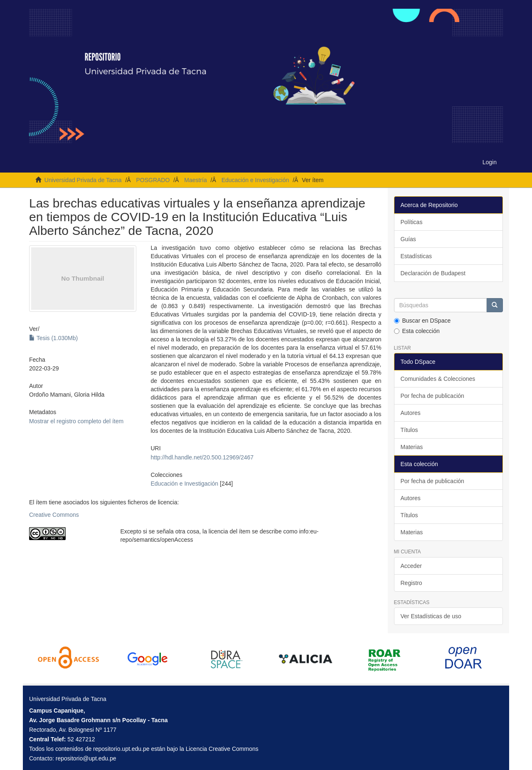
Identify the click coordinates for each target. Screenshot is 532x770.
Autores (411, 413)
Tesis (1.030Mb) (53, 338)
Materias (412, 447)
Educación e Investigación (255, 180)
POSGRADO (153, 180)
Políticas (412, 222)
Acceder (411, 566)
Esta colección (417, 331)
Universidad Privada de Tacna (83, 180)
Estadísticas (416, 256)
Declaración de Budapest (433, 273)
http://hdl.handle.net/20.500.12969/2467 (202, 457)
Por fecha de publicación (432, 396)
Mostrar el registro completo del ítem (76, 421)
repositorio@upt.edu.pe (86, 758)
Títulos (409, 430)
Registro (411, 583)
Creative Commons (54, 515)
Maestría (195, 180)
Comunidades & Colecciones (438, 379)
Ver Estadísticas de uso (431, 616)
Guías (408, 239)
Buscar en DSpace (422, 321)
